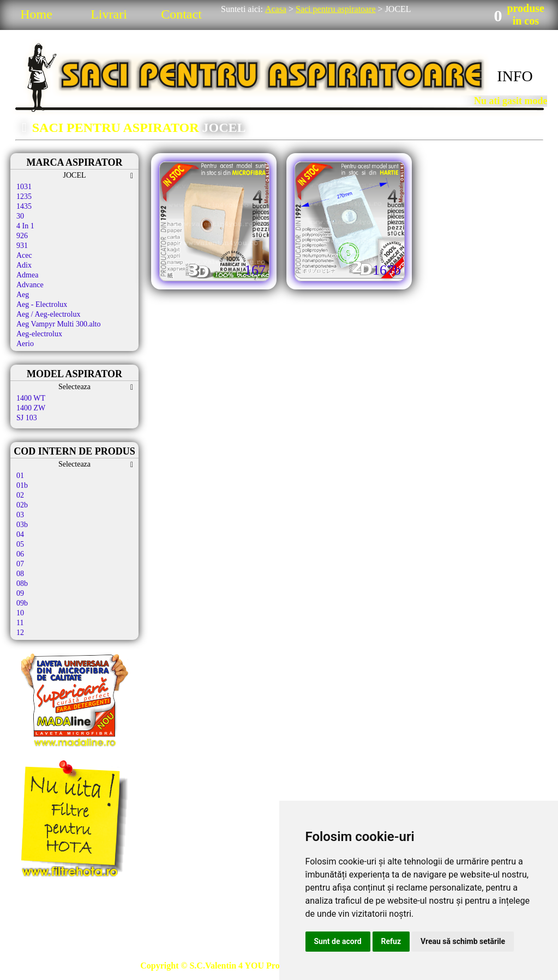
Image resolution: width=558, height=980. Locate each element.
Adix (24, 265)
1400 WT (31, 398)
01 (20, 476)
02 (20, 495)
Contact (181, 14)
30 (20, 216)
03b (22, 525)
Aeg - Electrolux (42, 304)
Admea (27, 275)
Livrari (109, 14)
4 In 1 (25, 226)
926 (22, 236)
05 (20, 544)
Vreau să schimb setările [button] (463, 941)
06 (20, 554)
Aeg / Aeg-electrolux (48, 314)
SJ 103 (27, 418)
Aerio (25, 344)
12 (20, 633)
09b (22, 603)
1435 (24, 206)
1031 (24, 187)
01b (22, 485)
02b (22, 505)
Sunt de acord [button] (338, 941)
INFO (515, 76)
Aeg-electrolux (39, 334)
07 (20, 564)
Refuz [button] (391, 941)
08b (22, 583)
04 (20, 534)
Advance (30, 285)
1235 (24, 196)
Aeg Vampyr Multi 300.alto (59, 324)
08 (20, 574)
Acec (24, 255)
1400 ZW (31, 408)
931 (22, 246)
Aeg (23, 295)
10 (20, 613)
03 (20, 515)
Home (36, 14)
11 (20, 623)
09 (20, 593)
